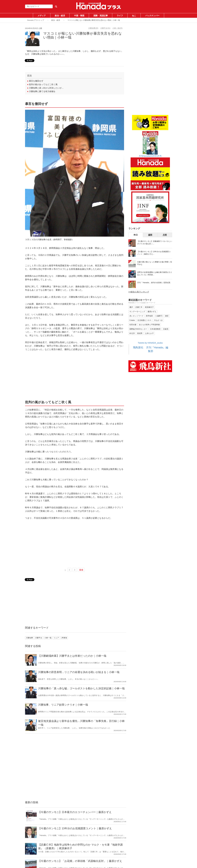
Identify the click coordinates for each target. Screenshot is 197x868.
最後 (81, 570)
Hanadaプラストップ (36, 20)
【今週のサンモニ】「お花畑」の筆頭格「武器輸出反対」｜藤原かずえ (80, 861)
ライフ (120, 16)
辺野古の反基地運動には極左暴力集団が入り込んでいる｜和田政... (155, 273)
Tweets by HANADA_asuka (150, 343)
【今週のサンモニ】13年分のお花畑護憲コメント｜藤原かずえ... (154, 253)
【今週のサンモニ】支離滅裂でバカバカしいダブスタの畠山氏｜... (155, 243)
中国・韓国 (79, 16)
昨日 (136, 235)
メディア (42, 16)
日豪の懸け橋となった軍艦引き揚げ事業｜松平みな (155, 263)
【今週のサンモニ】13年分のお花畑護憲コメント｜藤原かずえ (75, 828)
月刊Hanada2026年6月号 (150, 156)
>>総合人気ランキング (139, 292)
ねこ (134, 16)
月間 (165, 235)
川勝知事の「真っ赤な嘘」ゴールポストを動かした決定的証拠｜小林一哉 (81, 688)
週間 (150, 235)
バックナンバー (152, 16)
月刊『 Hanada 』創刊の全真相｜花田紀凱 (154, 283)
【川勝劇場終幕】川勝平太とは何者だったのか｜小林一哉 (72, 656)
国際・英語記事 (101, 16)
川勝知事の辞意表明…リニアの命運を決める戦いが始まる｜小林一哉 (79, 672)
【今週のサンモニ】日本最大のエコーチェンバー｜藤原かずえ (75, 812)
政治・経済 (60, 16)
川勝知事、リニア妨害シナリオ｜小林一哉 (63, 705)
